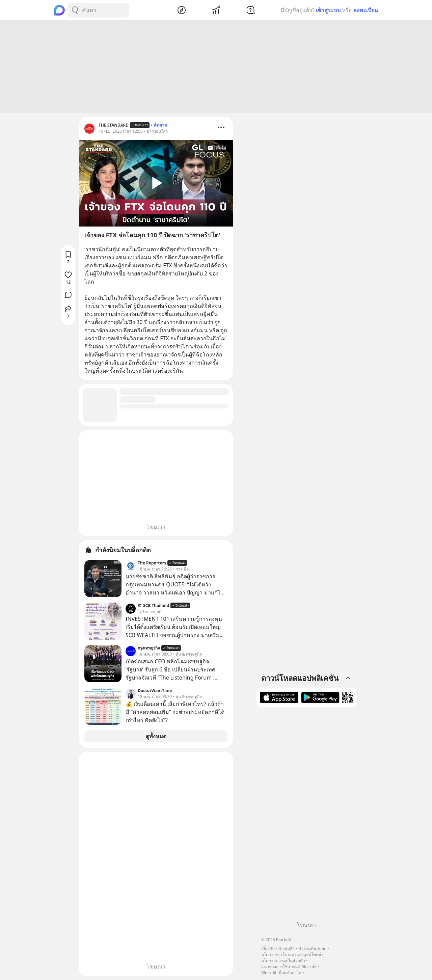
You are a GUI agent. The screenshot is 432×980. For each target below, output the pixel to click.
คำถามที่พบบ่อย (312, 948)
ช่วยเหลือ (287, 948)
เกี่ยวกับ (268, 948)
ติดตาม (160, 125)
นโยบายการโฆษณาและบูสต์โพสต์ (291, 955)
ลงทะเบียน (366, 10)
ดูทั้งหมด (156, 736)
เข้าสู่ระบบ (328, 10)
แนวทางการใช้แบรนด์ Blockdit (289, 967)
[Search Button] (75, 10)
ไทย (300, 973)
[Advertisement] (216, 67)
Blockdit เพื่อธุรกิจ (277, 973)
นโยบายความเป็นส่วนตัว (283, 961)
